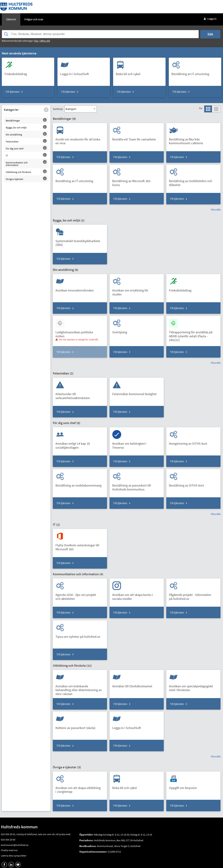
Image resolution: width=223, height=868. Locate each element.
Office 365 (45, 41)
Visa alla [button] (216, 209)
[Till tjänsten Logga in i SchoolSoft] (76, 73)
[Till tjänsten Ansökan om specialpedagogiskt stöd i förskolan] (193, 687)
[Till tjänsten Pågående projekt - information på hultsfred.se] (193, 595)
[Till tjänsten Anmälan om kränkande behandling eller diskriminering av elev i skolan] (80, 689)
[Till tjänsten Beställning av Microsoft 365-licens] (137, 182)
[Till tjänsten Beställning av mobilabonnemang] (80, 484)
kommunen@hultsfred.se (15, 845)
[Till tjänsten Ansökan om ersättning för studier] (137, 291)
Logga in (210, 19)
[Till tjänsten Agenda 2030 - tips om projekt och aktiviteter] (80, 595)
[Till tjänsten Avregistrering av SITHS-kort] (189, 442)
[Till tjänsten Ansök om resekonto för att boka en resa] (80, 140)
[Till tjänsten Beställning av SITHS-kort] (188, 484)
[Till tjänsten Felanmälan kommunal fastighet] (136, 393)
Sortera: (58, 109)
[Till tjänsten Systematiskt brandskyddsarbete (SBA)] (80, 242)
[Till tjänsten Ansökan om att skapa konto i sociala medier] (137, 595)
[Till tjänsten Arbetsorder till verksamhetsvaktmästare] (80, 395)
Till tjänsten (12, 92)
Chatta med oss (9, 850)
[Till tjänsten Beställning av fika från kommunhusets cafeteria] (193, 140)
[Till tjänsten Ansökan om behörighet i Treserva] (137, 444)
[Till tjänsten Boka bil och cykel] (129, 73)
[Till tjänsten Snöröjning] (121, 331)
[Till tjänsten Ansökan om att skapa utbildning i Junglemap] (80, 788)
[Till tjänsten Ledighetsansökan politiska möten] (80, 333)
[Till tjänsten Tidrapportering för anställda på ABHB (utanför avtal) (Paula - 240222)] (193, 335)
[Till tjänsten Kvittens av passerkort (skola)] (77, 727)
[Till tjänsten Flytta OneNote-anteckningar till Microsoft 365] (80, 546)
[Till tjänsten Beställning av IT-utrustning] (192, 73)
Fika (36, 41)
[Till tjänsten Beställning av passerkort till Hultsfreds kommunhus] (137, 486)
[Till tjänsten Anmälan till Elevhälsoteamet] (134, 685)
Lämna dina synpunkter (14, 856)
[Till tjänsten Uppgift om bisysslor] (184, 787)
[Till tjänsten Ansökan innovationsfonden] (76, 289)
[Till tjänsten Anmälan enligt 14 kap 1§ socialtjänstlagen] (80, 444)
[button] (46, 110)
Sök (210, 34)
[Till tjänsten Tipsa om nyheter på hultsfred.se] (79, 635)
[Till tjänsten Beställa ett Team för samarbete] (135, 138)
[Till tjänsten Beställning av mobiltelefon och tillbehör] (193, 182)
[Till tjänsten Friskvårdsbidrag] (17, 73)
